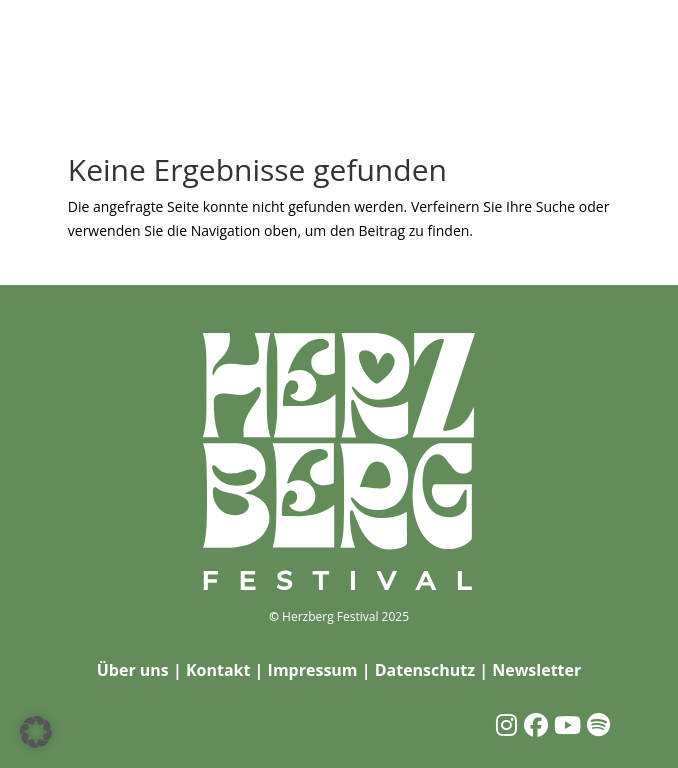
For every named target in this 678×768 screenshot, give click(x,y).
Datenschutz (425, 670)
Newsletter (536, 670)
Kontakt (218, 670)
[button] (36, 732)
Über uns (133, 670)
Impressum (313, 670)
